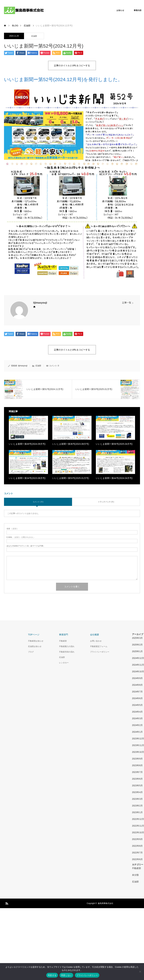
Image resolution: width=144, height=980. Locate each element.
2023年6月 (137, 779)
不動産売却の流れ (67, 652)
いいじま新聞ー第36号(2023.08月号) (71, 444)
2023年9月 (137, 759)
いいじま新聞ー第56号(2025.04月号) (114, 444)
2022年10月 (138, 832)
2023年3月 (137, 799)
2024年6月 (137, 698)
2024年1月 (137, 732)
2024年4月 (137, 712)
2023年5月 (137, 786)
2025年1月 (137, 651)
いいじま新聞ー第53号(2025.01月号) (71, 478)
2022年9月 (137, 839)
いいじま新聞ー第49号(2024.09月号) (27, 444)
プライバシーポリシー (100, 652)
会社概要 (95, 635)
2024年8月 (137, 685)
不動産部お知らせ (36, 641)
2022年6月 (137, 859)
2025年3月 (137, 638)
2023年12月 (138, 739)
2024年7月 (137, 692)
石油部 (34, 36)
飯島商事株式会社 (106, 903)
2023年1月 (137, 812)
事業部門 (64, 635)
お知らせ (120, 10)
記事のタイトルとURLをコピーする (72, 65)
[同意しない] (140, 972)
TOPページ (34, 635)
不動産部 (63, 641)
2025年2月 (137, 645)
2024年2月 (137, 725)
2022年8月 (137, 846)
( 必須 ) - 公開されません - (21, 537)
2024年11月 (138, 665)
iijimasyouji (40, 303)
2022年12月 (138, 819)
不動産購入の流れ (67, 646)
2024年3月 (137, 718)
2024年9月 (137, 678)
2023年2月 (137, 806)
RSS (6, 903)
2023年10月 (138, 752)
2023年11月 (138, 745)
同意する (52, 975)
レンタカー (64, 663)
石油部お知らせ (35, 646)
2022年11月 (138, 826)
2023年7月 (137, 772)
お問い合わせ (96, 641)
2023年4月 (137, 792)
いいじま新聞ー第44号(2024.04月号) (114, 478)
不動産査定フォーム (99, 646)
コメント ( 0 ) (38, 502)
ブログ (31, 652)
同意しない (66, 975)
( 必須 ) (12, 529)
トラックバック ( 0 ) (106, 502)
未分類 (135, 875)
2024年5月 (137, 705)
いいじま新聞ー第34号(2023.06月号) (27, 478)
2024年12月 (138, 658)
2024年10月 (138, 671)
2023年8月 (137, 765)
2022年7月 (137, 853)
